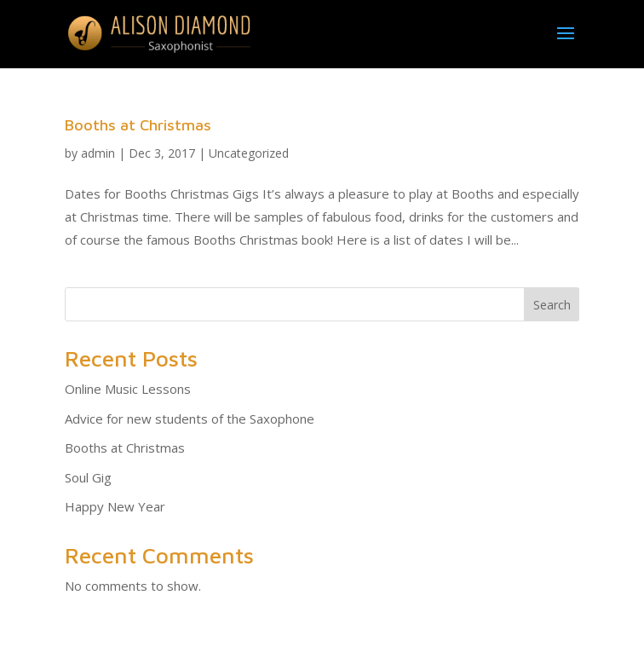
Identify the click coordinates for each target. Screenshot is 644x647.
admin (98, 153)
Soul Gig (88, 477)
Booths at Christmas (138, 125)
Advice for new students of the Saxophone (190, 419)
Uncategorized (249, 153)
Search (552, 305)
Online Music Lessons (128, 389)
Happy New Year (115, 506)
